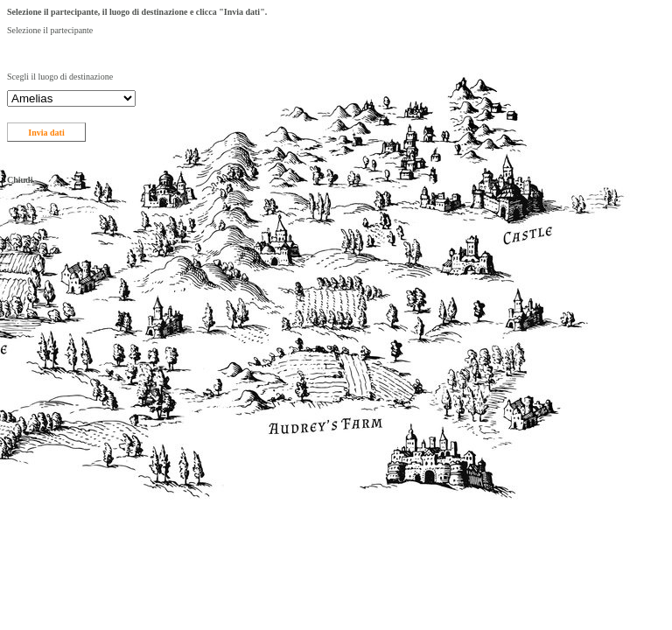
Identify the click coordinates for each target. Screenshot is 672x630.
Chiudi (20, 180)
